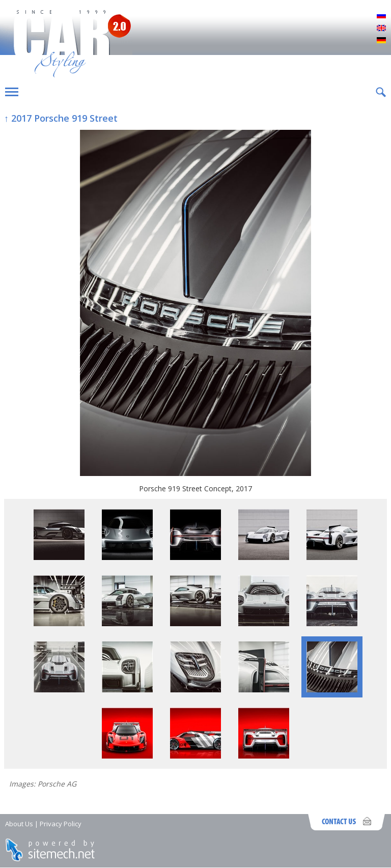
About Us (19, 824)
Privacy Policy (61, 824)
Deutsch (381, 41)
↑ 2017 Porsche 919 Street (61, 118)
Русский (381, 16)
